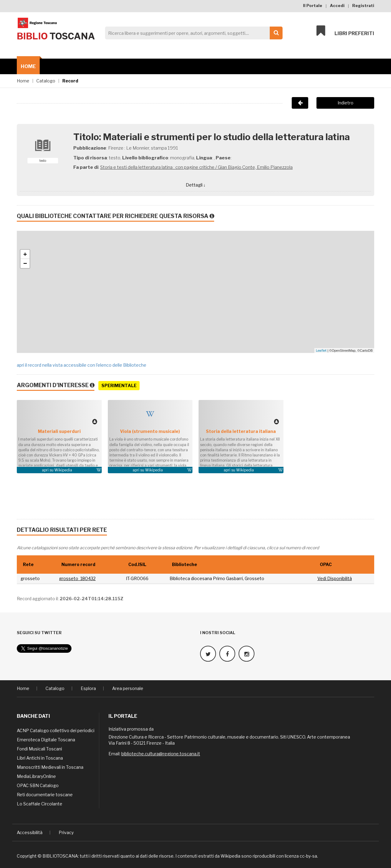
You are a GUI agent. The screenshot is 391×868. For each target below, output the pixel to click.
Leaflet (321, 350)
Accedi (337, 5)
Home (28, 66)
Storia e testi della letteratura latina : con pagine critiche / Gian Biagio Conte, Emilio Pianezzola (196, 167)
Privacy (66, 832)
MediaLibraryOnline (36, 776)
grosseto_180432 (77, 578)
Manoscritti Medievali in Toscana (50, 767)
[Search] (192, 33)
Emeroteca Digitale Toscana (46, 739)
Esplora (88, 688)
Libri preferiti (345, 31)
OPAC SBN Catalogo (38, 785)
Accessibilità (30, 832)
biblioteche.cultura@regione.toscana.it (161, 753)
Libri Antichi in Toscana (40, 758)
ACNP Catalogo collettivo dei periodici (56, 730)
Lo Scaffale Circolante (40, 803)
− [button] (25, 263)
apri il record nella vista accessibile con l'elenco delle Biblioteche (82, 365)
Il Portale (313, 5)
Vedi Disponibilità (335, 578)
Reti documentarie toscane (45, 794)
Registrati (363, 5)
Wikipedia (63, 470)
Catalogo (46, 81)
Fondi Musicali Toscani (39, 748)
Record (70, 81)
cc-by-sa (308, 856)
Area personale (128, 688)
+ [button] (25, 254)
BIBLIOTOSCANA (60, 856)
